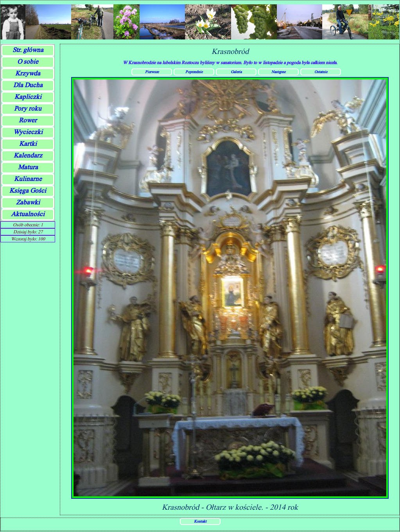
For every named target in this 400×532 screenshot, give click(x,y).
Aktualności (28, 214)
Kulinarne (28, 179)
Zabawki (28, 202)
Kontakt (200, 521)
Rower (28, 120)
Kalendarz (28, 155)
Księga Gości (28, 191)
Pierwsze (152, 72)
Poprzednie (194, 72)
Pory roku (28, 108)
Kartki (28, 144)
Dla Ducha (28, 85)
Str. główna (28, 50)
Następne (278, 72)
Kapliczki (28, 97)
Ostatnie (321, 72)
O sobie (28, 62)
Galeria (236, 72)
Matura (28, 167)
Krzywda (28, 73)
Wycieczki (28, 132)
